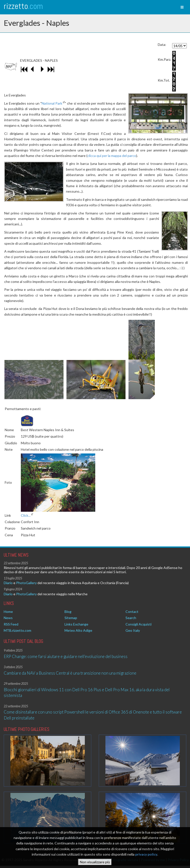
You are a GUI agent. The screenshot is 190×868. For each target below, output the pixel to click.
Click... (26, 515)
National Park (52, 103)
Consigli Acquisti (139, 624)
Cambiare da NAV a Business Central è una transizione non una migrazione (70, 673)
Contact (132, 612)
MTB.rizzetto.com (17, 630)
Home (8, 612)
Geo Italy (133, 630)
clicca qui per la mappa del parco (112, 156)
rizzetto (23, 6)
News (8, 618)
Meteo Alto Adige (78, 630)
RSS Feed (11, 624)
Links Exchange (76, 624)
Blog (68, 612)
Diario (8, 583)
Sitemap (71, 618)
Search (131, 618)
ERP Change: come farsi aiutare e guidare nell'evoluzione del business (66, 656)
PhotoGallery (26, 583)
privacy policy (146, 854)
